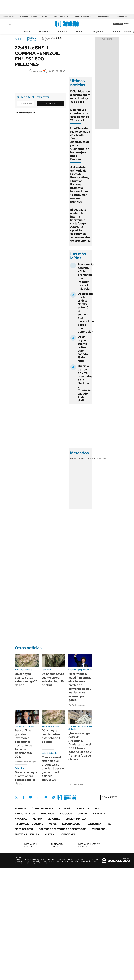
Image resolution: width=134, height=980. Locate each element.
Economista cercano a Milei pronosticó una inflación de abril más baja (86, 276)
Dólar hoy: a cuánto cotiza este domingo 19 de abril (80, 115)
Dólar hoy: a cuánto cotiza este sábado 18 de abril (83, 349)
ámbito (19, 39)
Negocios (98, 31)
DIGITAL (30, 845)
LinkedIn (38, 797)
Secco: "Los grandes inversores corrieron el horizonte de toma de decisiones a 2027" (24, 744)
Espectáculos (71, 824)
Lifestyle (99, 814)
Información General (29, 824)
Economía (44, 31)
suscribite (118, 24)
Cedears (102, 459)
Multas (49, 834)
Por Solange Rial (76, 784)
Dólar (27, 31)
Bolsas (82, 459)
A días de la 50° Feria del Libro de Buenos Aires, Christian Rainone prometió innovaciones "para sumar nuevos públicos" (80, 184)
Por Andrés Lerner (77, 705)
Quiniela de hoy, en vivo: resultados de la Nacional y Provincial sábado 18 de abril (85, 383)
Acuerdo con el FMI (61, 17)
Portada (20, 808)
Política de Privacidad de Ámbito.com (62, 829)
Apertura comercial (83, 17)
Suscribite (50, 103)
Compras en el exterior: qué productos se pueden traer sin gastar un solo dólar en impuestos (53, 768)
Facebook (23, 797)
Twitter (16, 797)
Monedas (74, 459)
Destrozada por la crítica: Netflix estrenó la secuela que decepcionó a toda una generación (86, 313)
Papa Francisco (121, 17)
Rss (109, 824)
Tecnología (94, 824)
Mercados (47, 814)
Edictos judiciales (27, 834)
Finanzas (63, 31)
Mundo (37, 819)
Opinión (116, 31)
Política (80, 31)
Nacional (21, 819)
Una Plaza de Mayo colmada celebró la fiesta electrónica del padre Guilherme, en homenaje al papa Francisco (80, 144)
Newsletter (127, 31)
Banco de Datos (25, 814)
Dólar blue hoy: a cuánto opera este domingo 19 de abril (80, 97)
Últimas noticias (42, 808)
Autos (53, 824)
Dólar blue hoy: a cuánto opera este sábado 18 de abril (26, 778)
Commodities (92, 459)
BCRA (45, 17)
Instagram (30, 797)
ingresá (127, 24)
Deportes (54, 819)
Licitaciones (67, 834)
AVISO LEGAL (99, 829)
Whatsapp (54, 797)
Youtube (46, 797)
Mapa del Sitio (24, 829)
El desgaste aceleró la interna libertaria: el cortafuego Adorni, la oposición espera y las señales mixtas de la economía (80, 225)
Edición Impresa (76, 819)
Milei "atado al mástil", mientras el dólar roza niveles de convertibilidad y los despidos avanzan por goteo (80, 687)
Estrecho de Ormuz (28, 17)
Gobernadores (103, 17)
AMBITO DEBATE (89, 845)
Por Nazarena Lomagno (25, 762)
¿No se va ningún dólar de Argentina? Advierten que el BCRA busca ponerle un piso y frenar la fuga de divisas (80, 746)
